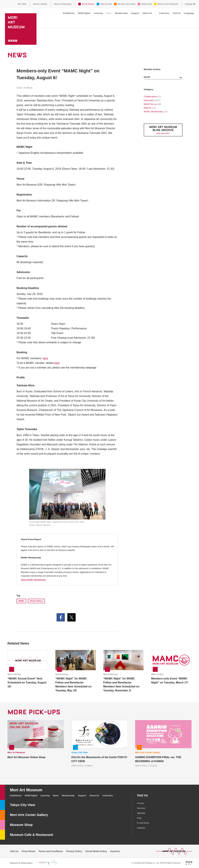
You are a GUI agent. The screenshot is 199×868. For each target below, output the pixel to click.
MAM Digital (84, 13)
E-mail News (143, 823)
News (109, 13)
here (45, 358)
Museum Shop (147, 4)
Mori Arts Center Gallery (127, 4)
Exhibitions (69, 13)
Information (149, 100)
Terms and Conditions (51, 851)
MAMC (21, 601)
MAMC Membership (153, 112)
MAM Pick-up (150, 104)
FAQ (139, 818)
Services (141, 808)
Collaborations (151, 97)
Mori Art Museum (88, 4)
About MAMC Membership (33, 580)
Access (140, 803)
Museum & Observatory (63, 4)
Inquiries (141, 828)
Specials (141, 813)
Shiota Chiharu (36, 601)
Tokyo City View (106, 4)
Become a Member (40, 4)
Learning (98, 13)
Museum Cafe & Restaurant (168, 4)
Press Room (29, 851)
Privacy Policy (74, 851)
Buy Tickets (22, 4)
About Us (147, 13)
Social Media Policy (96, 851)
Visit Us (177, 13)
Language (189, 13)
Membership (121, 13)
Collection (164, 13)
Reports (148, 108)
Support (135, 13)
